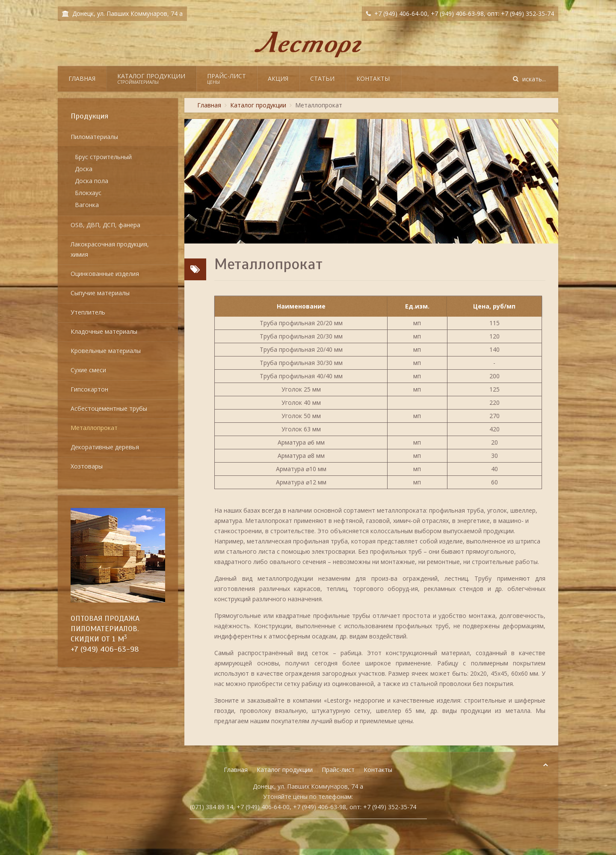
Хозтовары (87, 466)
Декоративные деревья (105, 447)
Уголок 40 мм (301, 402)
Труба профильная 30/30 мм (301, 363)
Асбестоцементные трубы (109, 408)
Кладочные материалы (104, 331)
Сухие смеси (88, 370)
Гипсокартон (89, 389)
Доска (84, 169)
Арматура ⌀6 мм (301, 442)
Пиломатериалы (94, 137)
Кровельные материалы (106, 351)
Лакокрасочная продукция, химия (110, 249)
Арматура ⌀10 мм (301, 469)
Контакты (373, 79)
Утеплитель (88, 312)
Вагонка (87, 205)
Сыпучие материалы (100, 293)
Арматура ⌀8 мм (301, 456)
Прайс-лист (227, 79)
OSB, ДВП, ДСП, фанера (105, 225)
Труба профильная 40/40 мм (301, 376)
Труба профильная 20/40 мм (301, 349)
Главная (82, 79)
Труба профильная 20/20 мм (301, 323)
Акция (278, 79)
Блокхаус (88, 193)
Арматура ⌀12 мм (301, 482)
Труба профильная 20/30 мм (301, 336)
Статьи (322, 79)
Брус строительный (103, 157)
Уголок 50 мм (301, 416)
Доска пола (92, 181)
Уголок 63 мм (301, 429)
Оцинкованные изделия (105, 274)
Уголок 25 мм (301, 389)
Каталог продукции (151, 79)
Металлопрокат (94, 428)
